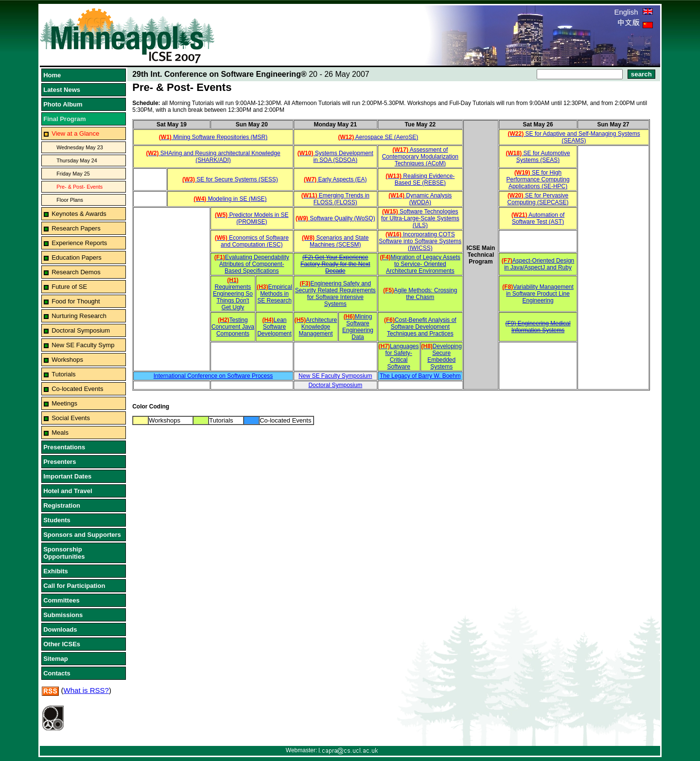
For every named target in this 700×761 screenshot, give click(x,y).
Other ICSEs (62, 644)
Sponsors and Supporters (82, 535)
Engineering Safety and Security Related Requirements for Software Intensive (335, 290)
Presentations (64, 447)
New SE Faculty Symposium (335, 376)
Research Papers (76, 228)
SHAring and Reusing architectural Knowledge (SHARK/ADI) (213, 157)
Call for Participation (74, 586)
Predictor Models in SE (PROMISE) (252, 218)
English (633, 12)
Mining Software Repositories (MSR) (213, 137)
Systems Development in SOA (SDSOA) (335, 157)
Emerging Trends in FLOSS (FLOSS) (335, 199)
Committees (61, 600)
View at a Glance (75, 133)
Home (52, 75)
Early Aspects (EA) (335, 179)
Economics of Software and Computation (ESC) (252, 241)
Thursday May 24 (77, 160)
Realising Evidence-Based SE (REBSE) (420, 179)
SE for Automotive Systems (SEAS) (538, 157)
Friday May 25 (73, 174)
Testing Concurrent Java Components (233, 327)
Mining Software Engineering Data (358, 327)
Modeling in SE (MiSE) (230, 199)
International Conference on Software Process (213, 376)
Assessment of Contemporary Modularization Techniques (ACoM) (420, 157)
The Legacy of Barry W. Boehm (420, 376)
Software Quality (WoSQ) (335, 218)
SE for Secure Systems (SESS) (230, 179)
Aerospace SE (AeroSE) (378, 137)
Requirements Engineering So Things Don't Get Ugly (233, 294)
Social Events (71, 418)
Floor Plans (70, 200)
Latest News (62, 90)
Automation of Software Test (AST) (538, 218)
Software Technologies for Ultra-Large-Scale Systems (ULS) (420, 218)
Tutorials (63, 374)
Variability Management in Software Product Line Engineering (538, 294)
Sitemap (56, 659)
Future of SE (69, 287)
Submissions (63, 615)
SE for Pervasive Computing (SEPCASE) (538, 199)
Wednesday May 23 (80, 147)
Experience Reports (79, 243)
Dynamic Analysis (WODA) (420, 199)
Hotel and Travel (68, 491)
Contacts (57, 673)
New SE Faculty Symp (83, 345)
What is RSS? (86, 690)
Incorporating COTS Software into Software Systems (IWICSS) (420, 241)
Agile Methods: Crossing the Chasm (420, 294)
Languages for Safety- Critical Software (399, 356)
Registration (62, 505)
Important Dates (67, 476)
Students (57, 520)
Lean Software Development (274, 327)
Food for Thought (76, 301)
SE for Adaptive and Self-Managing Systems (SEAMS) (574, 137)
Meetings (64, 403)
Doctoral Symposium (81, 330)
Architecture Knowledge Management (316, 327)
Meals (60, 433)
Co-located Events (77, 389)
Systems (335, 304)
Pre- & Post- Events (79, 187)
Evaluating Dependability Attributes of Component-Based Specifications (252, 264)
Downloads (60, 629)
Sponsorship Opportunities (64, 553)
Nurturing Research (79, 316)
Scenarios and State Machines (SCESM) (335, 241)
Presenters (60, 462)
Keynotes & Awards (79, 214)
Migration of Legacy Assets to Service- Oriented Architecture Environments (420, 264)
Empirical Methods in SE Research (274, 294)
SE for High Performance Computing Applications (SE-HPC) (538, 179)
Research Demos (76, 272)
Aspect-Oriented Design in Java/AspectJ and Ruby (538, 264)
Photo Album (63, 104)
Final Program (64, 119)
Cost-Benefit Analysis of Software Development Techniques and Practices (420, 327)
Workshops (67, 360)
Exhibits (56, 571)
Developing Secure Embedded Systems (442, 356)
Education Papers (77, 257)
